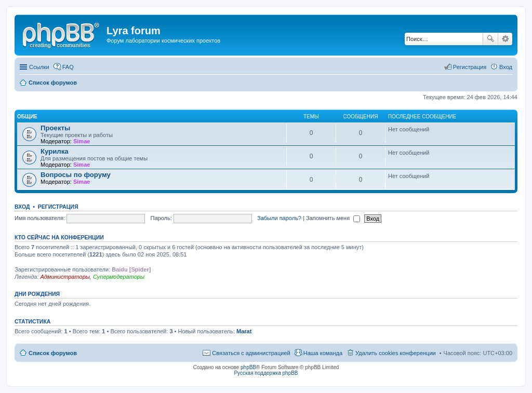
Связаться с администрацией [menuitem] (251, 353)
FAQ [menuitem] (68, 67)
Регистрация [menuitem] (470, 67)
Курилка (55, 151)
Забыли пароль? (279, 218)
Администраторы (65, 277)
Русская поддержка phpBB (266, 373)
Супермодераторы (119, 277)
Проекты (55, 128)
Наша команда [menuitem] (323, 353)
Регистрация (58, 207)
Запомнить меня (333, 218)
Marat (244, 331)
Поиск (490, 39)
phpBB (248, 367)
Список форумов (53, 353)
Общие (27, 117)
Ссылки (39, 67)
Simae (82, 141)
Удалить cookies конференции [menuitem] (396, 353)
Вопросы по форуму (76, 175)
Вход (22, 207)
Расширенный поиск (505, 39)
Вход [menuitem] (506, 67)
